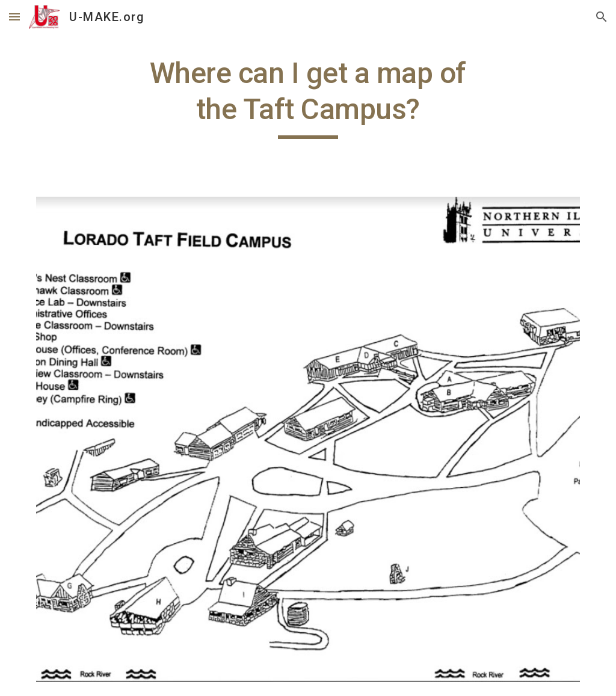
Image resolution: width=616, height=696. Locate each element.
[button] (14, 17)
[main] (308, 97)
